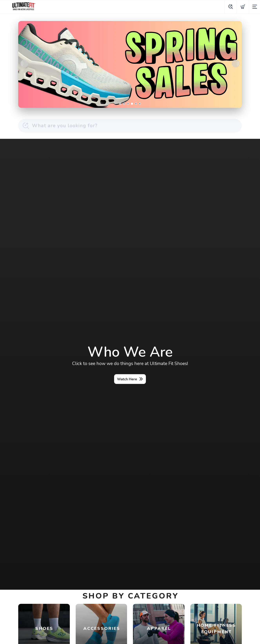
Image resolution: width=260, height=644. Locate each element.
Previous (24, 64)
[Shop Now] (130, 64)
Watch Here (127, 379)
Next (236, 64)
